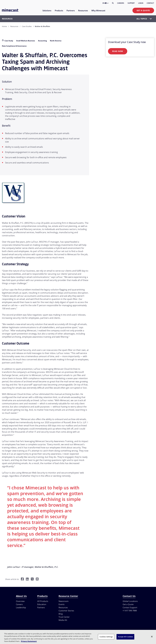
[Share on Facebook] (22, 579)
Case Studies (27, 26)
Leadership (21, 607)
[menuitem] (47, 12)
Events (62, 604)
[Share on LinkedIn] (27, 579)
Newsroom (64, 601)
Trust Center (64, 617)
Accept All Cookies (125, 637)
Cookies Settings (106, 637)
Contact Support (130, 607)
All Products (43, 601)
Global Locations (130, 601)
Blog (61, 614)
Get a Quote (143, 10)
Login (141, 3)
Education (42, 604)
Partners (41, 607)
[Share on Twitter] (32, 579)
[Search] (113, 3)
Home (4, 26)
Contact (150, 3)
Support (131, 3)
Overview (20, 601)
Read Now (118, 51)
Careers (121, 3)
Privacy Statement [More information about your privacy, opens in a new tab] (29, 641)
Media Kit (63, 620)
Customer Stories (66, 611)
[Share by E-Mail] (37, 579)
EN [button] (106, 3)
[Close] (152, 637)
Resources (14, 26)
